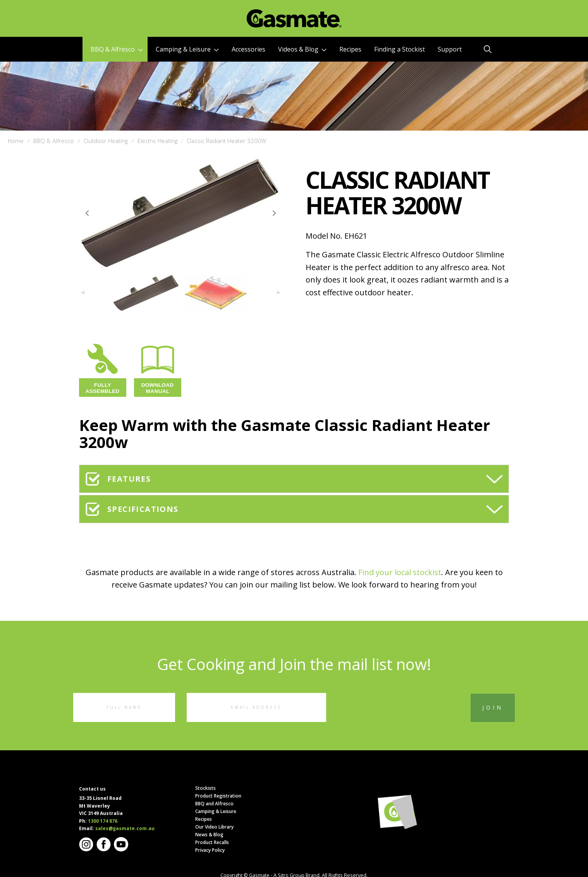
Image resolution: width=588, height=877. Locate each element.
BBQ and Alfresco (214, 804)
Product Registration (218, 796)
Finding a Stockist (400, 49)
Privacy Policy (210, 850)
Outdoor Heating (106, 141)
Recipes (350, 49)
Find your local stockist (400, 572)
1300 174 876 (103, 821)
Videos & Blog (302, 49)
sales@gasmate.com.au (125, 828)
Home (16, 141)
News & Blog (209, 835)
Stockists (205, 788)
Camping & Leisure (187, 49)
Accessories (248, 49)
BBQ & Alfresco (117, 49)
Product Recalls (212, 842)
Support (450, 49)
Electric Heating (157, 141)
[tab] (294, 479)
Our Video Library (214, 827)
